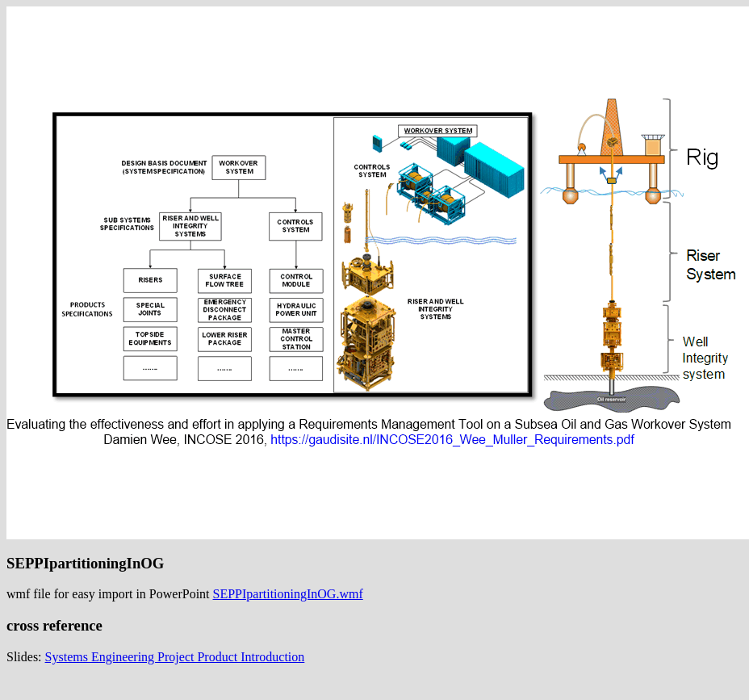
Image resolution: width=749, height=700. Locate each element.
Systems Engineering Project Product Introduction (175, 657)
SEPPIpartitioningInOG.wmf (288, 594)
